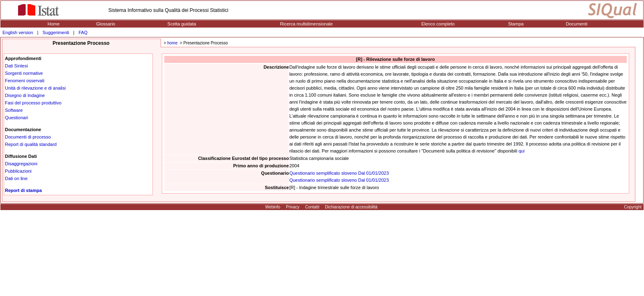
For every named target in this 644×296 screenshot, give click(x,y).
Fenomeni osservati (25, 81)
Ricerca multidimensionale (306, 24)
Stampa (516, 24)
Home (54, 24)
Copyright (633, 207)
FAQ (83, 32)
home (172, 43)
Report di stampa (23, 190)
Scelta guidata (182, 24)
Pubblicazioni (18, 171)
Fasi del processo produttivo (33, 103)
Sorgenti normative (24, 73)
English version (18, 32)
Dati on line (16, 178)
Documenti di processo (28, 137)
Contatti (312, 207)
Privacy (293, 207)
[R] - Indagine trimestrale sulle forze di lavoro (334, 187)
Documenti (577, 24)
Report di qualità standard (31, 144)
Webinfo (273, 207)
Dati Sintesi (16, 66)
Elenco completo (438, 24)
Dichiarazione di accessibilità (351, 207)
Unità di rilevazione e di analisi (35, 88)
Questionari (16, 118)
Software (14, 110)
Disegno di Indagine (25, 95)
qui (522, 151)
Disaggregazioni (21, 164)
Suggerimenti (56, 32)
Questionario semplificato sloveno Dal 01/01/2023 (339, 173)
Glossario (106, 24)
